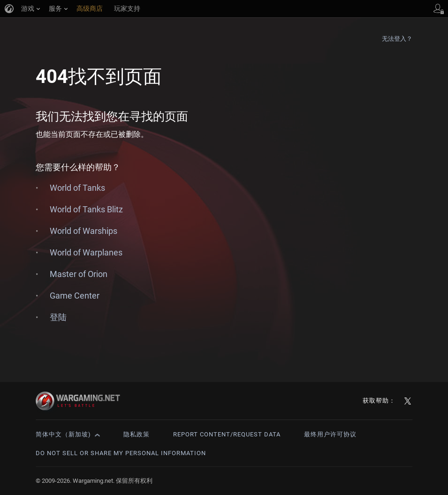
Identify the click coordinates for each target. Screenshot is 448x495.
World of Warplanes (86, 252)
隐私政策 (137, 434)
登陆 (58, 317)
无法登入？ (397, 39)
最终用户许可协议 (330, 434)
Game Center (75, 296)
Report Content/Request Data (227, 434)
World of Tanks (77, 188)
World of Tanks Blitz (86, 209)
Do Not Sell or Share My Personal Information (121, 453)
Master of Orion (79, 274)
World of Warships (84, 231)
